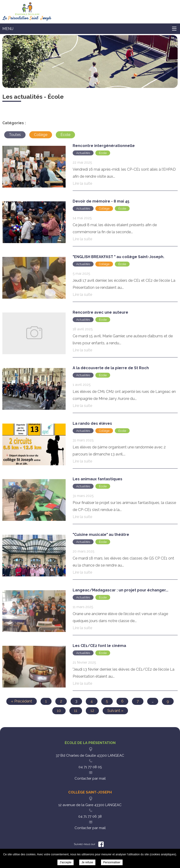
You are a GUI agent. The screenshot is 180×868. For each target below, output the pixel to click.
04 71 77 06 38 (90, 816)
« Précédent (22, 701)
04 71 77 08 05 (90, 767)
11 (76, 711)
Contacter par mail (90, 778)
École (65, 135)
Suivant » (115, 711)
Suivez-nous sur (89, 844)
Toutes (15, 135)
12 (92, 711)
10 (59, 711)
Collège (41, 135)
